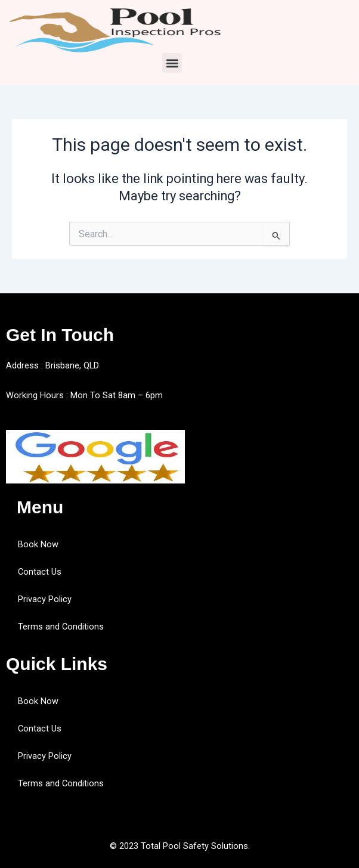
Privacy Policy (45, 599)
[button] (172, 63)
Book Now (38, 544)
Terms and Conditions (61, 627)
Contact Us (40, 572)
